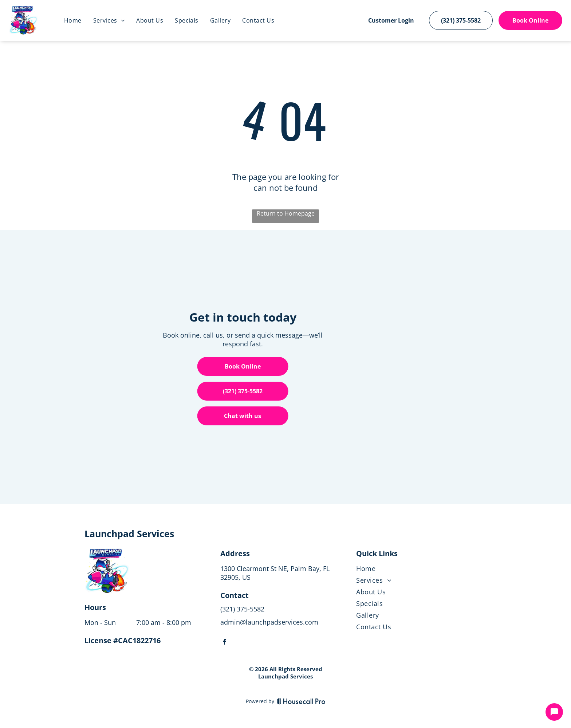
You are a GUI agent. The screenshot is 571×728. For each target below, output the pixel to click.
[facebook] (225, 643)
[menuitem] (73, 20)
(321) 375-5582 (242, 609)
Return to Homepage (286, 213)
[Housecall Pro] (301, 701)
